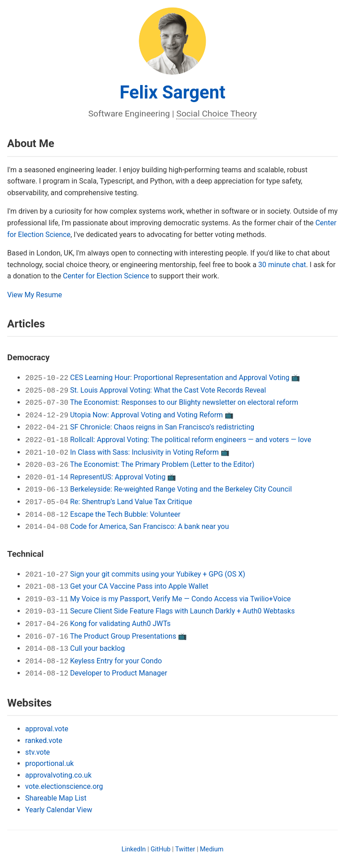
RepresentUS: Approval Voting (118, 477)
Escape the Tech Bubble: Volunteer (125, 514)
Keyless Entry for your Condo (116, 661)
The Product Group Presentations (123, 636)
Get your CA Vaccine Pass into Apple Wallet (139, 586)
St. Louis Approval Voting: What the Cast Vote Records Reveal (168, 390)
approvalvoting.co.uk (58, 775)
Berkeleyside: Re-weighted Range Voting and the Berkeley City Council (181, 489)
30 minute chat (282, 265)
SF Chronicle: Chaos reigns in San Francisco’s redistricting (162, 427)
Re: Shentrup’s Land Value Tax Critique (131, 502)
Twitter (185, 849)
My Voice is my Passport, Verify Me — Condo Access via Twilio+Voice (180, 599)
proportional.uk (49, 763)
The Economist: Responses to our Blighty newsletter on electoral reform (184, 402)
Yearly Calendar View (59, 810)
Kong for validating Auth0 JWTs (120, 624)
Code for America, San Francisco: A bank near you (150, 526)
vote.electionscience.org (64, 786)
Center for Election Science (106, 276)
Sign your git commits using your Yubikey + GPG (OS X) (158, 574)
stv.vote (38, 752)
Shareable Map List (56, 798)
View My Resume (35, 295)
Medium (212, 849)
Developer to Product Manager (119, 673)
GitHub (160, 849)
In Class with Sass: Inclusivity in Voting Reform (144, 452)
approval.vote (47, 729)
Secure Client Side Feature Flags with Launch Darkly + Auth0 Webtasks (182, 611)
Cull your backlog (97, 648)
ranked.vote (44, 740)
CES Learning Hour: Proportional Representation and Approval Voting (180, 378)
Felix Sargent (172, 92)
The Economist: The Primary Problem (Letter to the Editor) (162, 464)
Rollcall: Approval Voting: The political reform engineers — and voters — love (191, 440)
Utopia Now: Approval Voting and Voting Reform (146, 415)
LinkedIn (134, 849)
